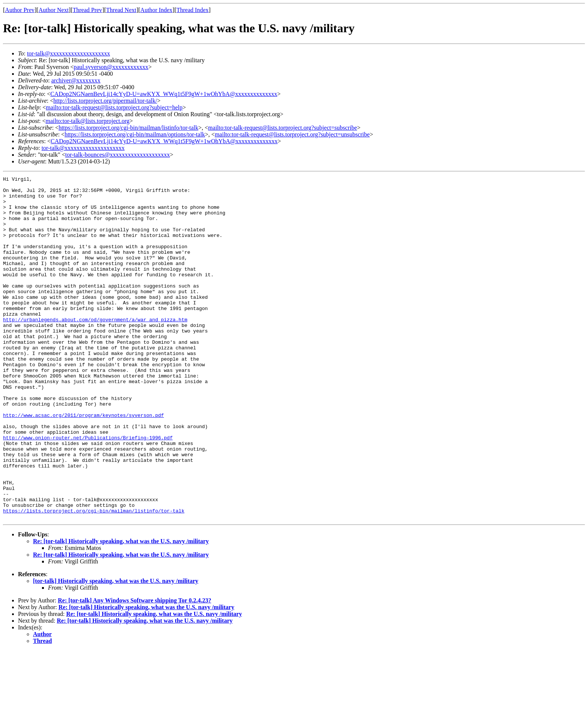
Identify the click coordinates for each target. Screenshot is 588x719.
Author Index (156, 10)
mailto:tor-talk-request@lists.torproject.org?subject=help (114, 107)
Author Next (54, 10)
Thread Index (193, 10)
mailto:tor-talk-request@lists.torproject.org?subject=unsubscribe (292, 134)
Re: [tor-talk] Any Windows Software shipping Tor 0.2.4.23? (134, 669)
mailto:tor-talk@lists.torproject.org (87, 121)
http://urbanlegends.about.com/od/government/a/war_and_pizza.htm (95, 349)
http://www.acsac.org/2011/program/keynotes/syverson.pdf (83, 463)
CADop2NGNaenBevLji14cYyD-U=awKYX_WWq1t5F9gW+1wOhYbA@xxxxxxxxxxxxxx (164, 94)
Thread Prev (88, 10)
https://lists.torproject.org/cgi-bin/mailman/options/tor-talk (135, 134)
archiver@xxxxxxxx (76, 80)
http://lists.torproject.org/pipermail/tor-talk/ (105, 101)
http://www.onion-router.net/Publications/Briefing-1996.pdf (88, 490)
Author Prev (20, 10)
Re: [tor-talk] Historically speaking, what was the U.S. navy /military (121, 610)
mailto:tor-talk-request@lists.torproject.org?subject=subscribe (283, 128)
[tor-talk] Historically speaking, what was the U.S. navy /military (116, 649)
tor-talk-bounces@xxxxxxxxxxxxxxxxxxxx (118, 155)
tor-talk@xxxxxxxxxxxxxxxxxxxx (69, 53)
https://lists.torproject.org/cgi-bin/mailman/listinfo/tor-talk (128, 128)
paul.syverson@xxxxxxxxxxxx (111, 67)
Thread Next (121, 10)
